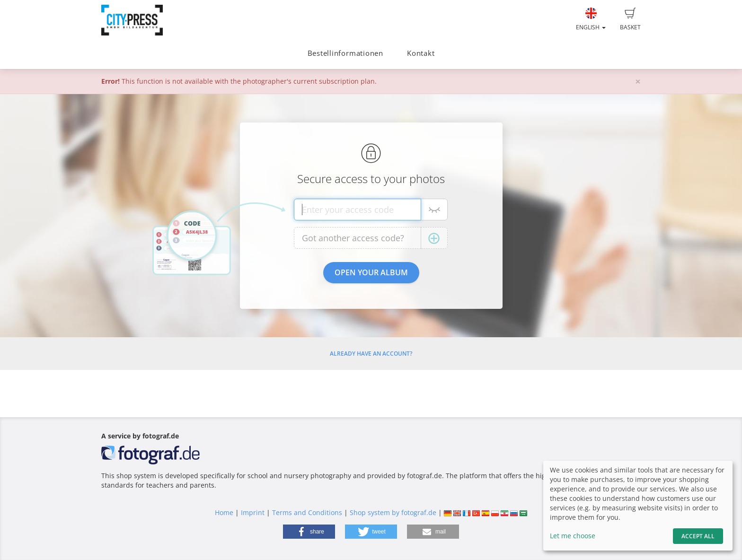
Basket (630, 19)
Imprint (253, 512)
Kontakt (421, 53)
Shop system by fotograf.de (393, 512)
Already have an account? (371, 354)
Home (224, 512)
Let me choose (573, 536)
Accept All (698, 536)
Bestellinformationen (345, 53)
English (591, 19)
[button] (309, 532)
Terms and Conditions (307, 512)
